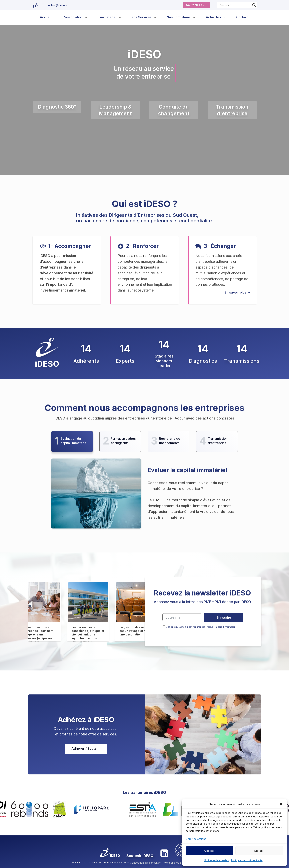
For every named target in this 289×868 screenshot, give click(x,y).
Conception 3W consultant (146, 863)
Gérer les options (196, 839)
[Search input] (235, 5)
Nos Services (141, 17)
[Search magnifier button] (254, 5)
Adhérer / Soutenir (86, 748)
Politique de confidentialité (247, 860)
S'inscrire (224, 618)
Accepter (209, 851)
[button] (281, 804)
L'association (72, 17)
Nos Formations (179, 17)
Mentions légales (174, 863)
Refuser (259, 851)
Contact (242, 17)
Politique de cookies (217, 860)
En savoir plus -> (237, 292)
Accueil (45, 17)
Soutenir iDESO (197, 5)
